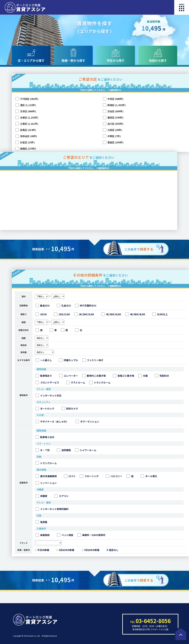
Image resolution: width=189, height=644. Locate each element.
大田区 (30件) (115, 130)
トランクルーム (100, 382)
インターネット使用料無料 (52, 509)
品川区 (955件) (115, 124)
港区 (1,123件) (28, 105)
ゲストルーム (76, 382)
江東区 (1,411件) (29, 124)
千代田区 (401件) (29, 99)
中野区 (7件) (114, 136)
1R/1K (41, 314)
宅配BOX (162, 376)
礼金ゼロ (64, 306)
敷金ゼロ (43, 306)
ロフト (70, 476)
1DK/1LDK (62, 314)
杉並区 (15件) (27, 142)
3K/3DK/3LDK (111, 314)
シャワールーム (86, 450)
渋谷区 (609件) (115, 111)
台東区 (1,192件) (29, 117)
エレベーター (69, 376)
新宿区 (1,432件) (117, 105)
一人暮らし (44, 360)
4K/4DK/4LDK (135, 314)
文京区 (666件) (28, 111)
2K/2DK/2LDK (84, 314)
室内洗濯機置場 (46, 476)
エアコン (61, 496)
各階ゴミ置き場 (123, 376)
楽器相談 (43, 535)
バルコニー (114, 476)
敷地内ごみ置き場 (94, 376)
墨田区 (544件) (115, 117)
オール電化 (149, 476)
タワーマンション (87, 421)
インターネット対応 (48, 395)
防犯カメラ (70, 408)
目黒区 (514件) (28, 130)
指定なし (112, 550)
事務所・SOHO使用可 (91, 535)
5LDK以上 (160, 314)
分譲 (143, 376)
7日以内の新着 (90, 550)
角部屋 (41, 522)
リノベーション (46, 483)
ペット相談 (65, 535)
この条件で (139, 249)
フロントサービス (47, 382)
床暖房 (41, 496)
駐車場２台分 (45, 437)
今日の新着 (42, 550)
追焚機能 (64, 450)
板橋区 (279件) (28, 149)
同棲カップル (69, 360)
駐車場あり (44, 376)
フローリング (89, 476)
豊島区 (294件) (115, 142)
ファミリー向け (93, 360)
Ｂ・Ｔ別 (43, 450)
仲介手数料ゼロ (86, 306)
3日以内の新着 (65, 550)
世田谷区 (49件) (29, 136)
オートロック (45, 408)
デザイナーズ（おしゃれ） (52, 421)
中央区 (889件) (115, 99)
